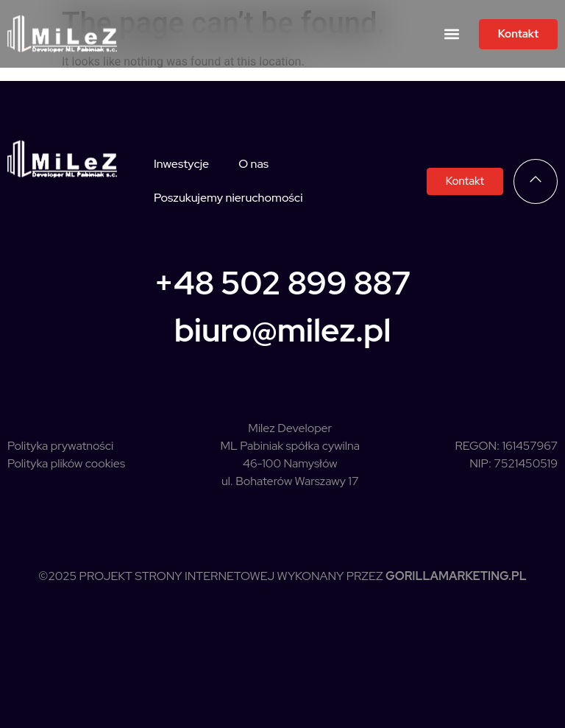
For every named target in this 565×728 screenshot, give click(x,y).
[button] (452, 34)
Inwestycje (181, 164)
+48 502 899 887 (283, 283)
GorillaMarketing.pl (456, 576)
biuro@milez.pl (283, 330)
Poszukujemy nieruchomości (228, 198)
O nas (253, 164)
